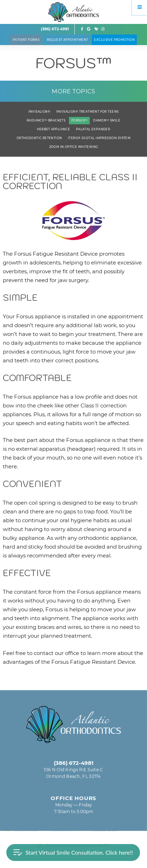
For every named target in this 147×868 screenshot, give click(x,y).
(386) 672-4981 (55, 29)
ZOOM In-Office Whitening (74, 147)
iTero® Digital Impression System (99, 138)
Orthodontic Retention (39, 138)
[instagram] (103, 29)
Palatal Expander (93, 129)
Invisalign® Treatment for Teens (88, 112)
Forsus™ (79, 120)
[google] (89, 29)
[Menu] (139, 8)
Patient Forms (26, 40)
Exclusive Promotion (114, 40)
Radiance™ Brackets (46, 120)
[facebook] (82, 29)
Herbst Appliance (54, 129)
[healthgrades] (96, 29)
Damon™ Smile (107, 120)
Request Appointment (68, 40)
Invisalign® (40, 112)
